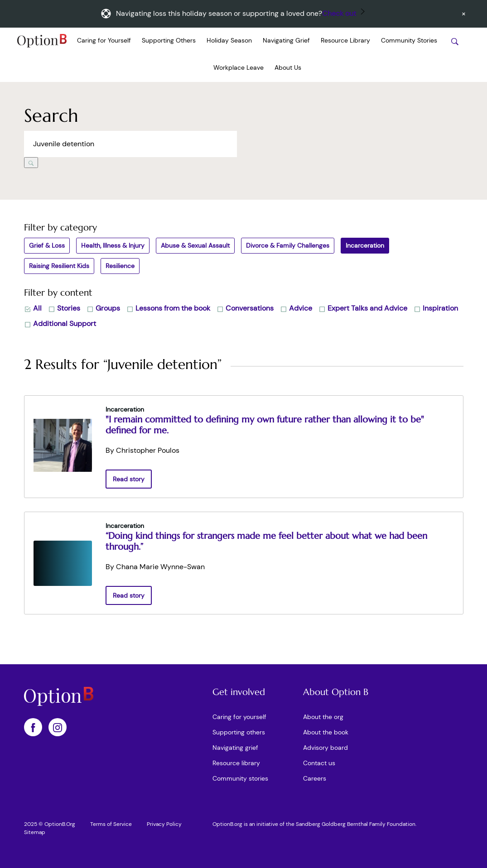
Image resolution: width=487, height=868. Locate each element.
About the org (323, 717)
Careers (315, 778)
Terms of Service (111, 824)
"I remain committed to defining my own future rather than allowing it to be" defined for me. (265, 425)
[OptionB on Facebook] (33, 727)
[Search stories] (455, 41)
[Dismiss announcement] (464, 14)
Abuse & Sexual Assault (195, 245)
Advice (296, 308)
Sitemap (35, 832)
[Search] (31, 163)
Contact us (319, 763)
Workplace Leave (239, 67)
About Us (288, 67)
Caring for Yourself (104, 40)
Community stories (240, 778)
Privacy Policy (164, 824)
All (33, 308)
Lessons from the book (168, 308)
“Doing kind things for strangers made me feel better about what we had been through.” (266, 541)
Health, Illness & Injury (113, 245)
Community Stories (409, 40)
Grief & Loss (47, 245)
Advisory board (325, 748)
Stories (64, 308)
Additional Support (60, 324)
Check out (339, 13)
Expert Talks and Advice (363, 308)
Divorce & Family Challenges (288, 245)
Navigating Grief (286, 40)
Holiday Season (229, 40)
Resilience (120, 266)
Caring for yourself (239, 717)
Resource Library (345, 40)
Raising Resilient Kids (59, 266)
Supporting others (239, 732)
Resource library (236, 763)
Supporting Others (169, 40)
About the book (326, 732)
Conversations (245, 308)
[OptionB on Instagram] (58, 727)
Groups (103, 308)
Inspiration (436, 308)
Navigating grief (235, 748)
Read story (129, 479)
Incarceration (365, 245)
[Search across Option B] (130, 144)
